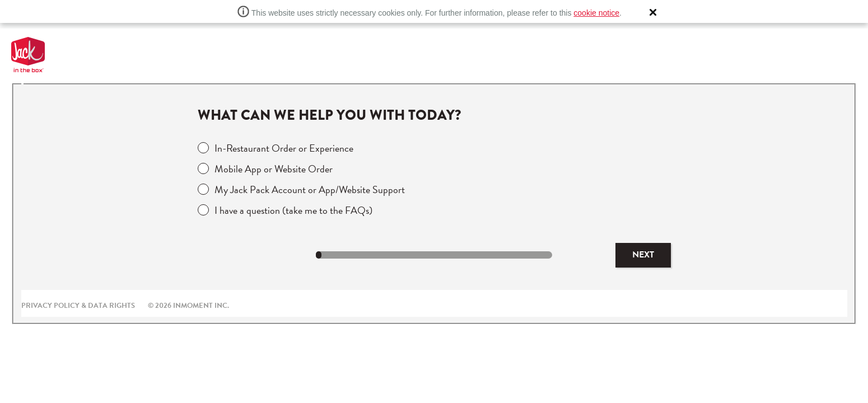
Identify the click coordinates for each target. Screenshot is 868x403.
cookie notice (596, 13)
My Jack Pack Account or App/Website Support (310, 189)
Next (643, 255)
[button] (653, 12)
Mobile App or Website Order (274, 169)
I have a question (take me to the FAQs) (293, 210)
